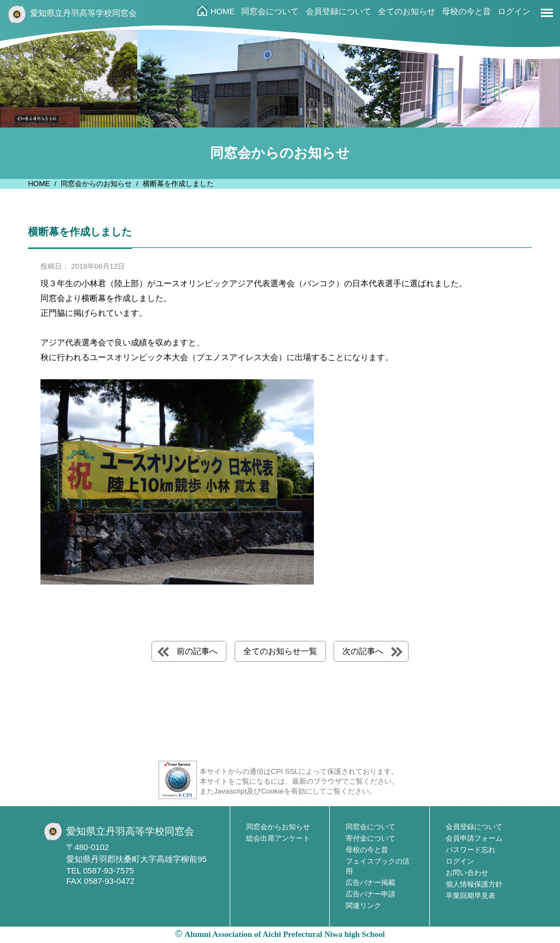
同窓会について (270, 11)
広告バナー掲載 (371, 883)
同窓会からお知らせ (278, 827)
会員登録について (339, 11)
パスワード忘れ (471, 850)
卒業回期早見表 (471, 896)
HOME (223, 11)
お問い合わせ (467, 873)
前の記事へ (197, 651)
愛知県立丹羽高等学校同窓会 (83, 13)
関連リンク (363, 906)
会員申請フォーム (474, 838)
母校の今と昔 (466, 11)
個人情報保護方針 (474, 884)
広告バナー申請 (371, 894)
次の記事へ (363, 651)
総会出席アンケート (278, 838)
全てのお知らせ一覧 (280, 651)
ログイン (514, 11)
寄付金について (371, 838)
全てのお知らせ (407, 11)
